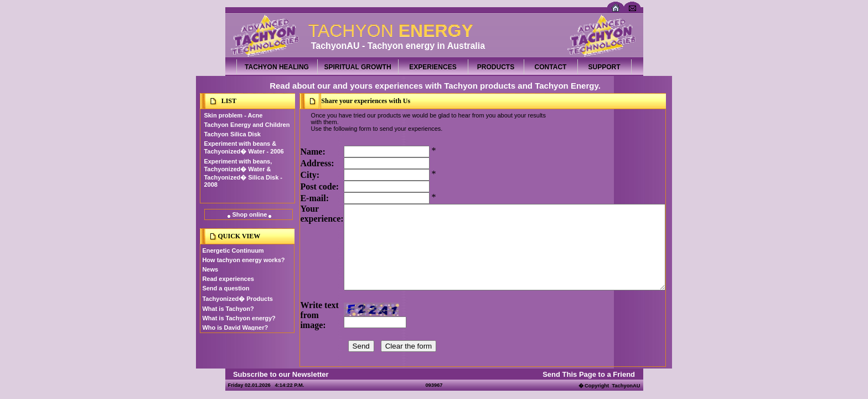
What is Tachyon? (228, 309)
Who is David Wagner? (235, 328)
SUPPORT (604, 67)
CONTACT (551, 67)
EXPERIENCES (433, 67)
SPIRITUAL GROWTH (357, 67)
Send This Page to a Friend (589, 374)
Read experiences (228, 279)
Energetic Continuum (233, 250)
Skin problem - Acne (233, 115)
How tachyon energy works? (243, 260)
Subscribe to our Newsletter (281, 374)
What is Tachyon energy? (239, 318)
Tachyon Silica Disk (232, 134)
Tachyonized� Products (237, 299)
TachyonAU (626, 386)
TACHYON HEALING (277, 67)
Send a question (226, 288)
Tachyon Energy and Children (247, 125)
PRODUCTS (496, 67)
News (210, 269)
